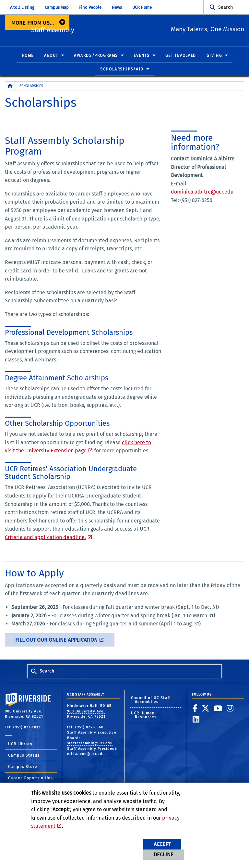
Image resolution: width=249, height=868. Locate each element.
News (117, 7)
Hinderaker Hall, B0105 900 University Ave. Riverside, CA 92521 (89, 711)
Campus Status (24, 756)
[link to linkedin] (196, 720)
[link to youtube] (218, 709)
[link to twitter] (206, 709)
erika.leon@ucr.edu (86, 754)
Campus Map (57, 7)
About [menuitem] (51, 56)
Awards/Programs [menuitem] (96, 56)
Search (225, 7)
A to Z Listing (22, 7)
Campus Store (23, 767)
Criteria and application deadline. (45, 538)
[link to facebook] (195, 709)
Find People (90, 7)
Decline (164, 855)
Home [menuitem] (28, 56)
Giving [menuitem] (214, 56)
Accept (162, 844)
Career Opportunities (30, 778)
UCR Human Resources (144, 715)
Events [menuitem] (142, 56)
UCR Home (142, 7)
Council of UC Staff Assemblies (151, 700)
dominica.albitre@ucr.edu (202, 192)
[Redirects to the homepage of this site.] (10, 86)
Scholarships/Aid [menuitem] (122, 69)
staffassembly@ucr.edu (90, 743)
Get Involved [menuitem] (181, 56)
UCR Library (20, 744)
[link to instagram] (230, 709)
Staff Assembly (89, 29)
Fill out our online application (56, 640)
